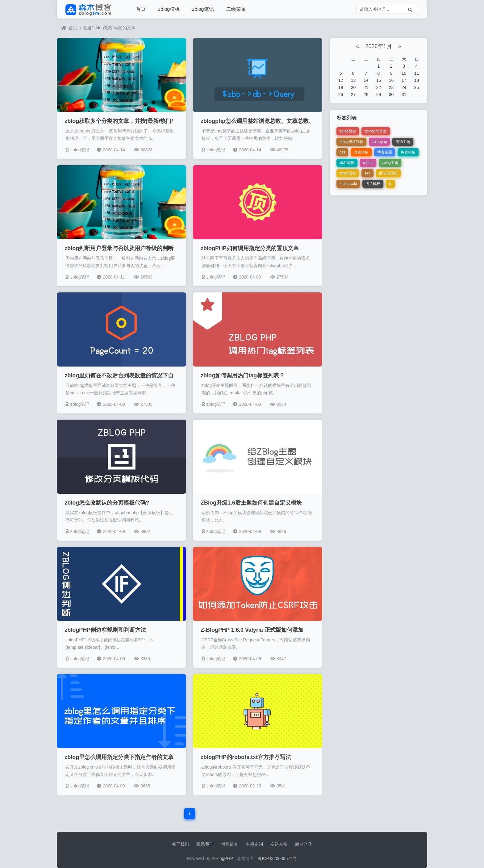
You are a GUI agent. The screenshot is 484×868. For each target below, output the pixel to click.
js (390, 184)
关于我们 (180, 844)
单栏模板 (347, 163)
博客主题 (385, 152)
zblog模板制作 (351, 142)
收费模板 (361, 152)
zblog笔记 (203, 9)
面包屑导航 (388, 173)
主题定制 (254, 844)
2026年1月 (378, 46)
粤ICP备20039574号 (277, 858)
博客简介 (230, 844)
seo (367, 173)
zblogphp (380, 142)
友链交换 (279, 844)
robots (368, 163)
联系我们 (205, 844)
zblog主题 (390, 163)
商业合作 (304, 844)
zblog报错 (348, 173)
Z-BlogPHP (222, 858)
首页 (141, 9)
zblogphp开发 (376, 131)
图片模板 (373, 184)
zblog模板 (169, 9)
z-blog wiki (348, 184)
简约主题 (403, 142)
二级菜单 (236, 9)
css (342, 152)
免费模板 (408, 152)
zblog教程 (348, 131)
